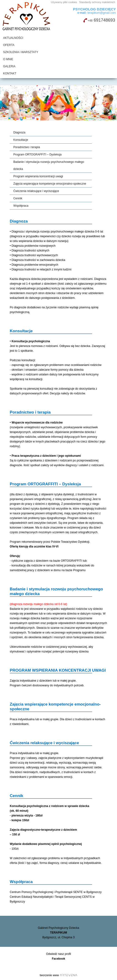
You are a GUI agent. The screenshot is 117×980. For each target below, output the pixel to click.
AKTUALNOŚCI (13, 38)
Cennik (18, 198)
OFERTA (9, 45)
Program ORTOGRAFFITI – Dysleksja (37, 155)
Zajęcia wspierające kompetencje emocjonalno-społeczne (50, 184)
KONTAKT (10, 73)
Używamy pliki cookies (64, 2)
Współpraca (21, 206)
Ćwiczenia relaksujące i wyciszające (36, 191)
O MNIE (8, 59)
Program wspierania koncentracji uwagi (38, 176)
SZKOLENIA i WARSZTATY (21, 52)
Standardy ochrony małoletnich (97, 2)
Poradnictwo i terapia (27, 147)
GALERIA (9, 66)
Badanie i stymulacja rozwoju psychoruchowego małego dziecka (49, 165)
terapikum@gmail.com (97, 13)
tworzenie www (49, 975)
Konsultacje (21, 140)
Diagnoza (19, 132)
